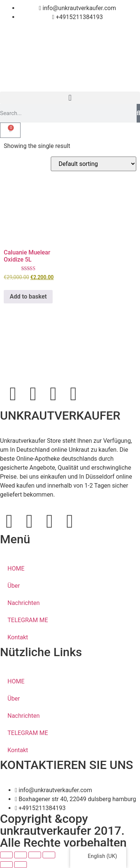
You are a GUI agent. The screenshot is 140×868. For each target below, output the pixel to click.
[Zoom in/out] (6, 855)
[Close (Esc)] (49, 855)
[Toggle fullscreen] (21, 855)
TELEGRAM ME (28, 620)
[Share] (35, 855)
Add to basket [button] (28, 296)
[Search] (138, 113)
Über (14, 586)
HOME (16, 569)
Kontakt (18, 637)
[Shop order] (94, 164)
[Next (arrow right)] (21, 865)
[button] (70, 98)
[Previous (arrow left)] (6, 865)
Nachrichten (24, 603)
